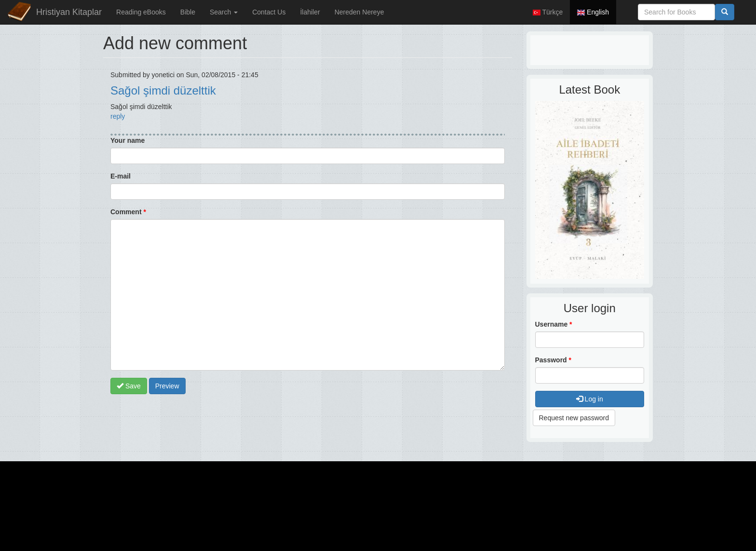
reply (118, 116)
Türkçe (548, 12)
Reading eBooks (141, 12)
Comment (128, 212)
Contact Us (269, 12)
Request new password (574, 418)
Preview (167, 386)
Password (553, 360)
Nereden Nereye (359, 12)
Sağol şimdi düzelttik (163, 90)
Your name (128, 140)
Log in (590, 399)
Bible (188, 12)
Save (129, 386)
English (593, 12)
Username (554, 324)
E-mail (121, 176)
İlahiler (310, 12)
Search (224, 12)
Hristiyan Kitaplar (69, 12)
